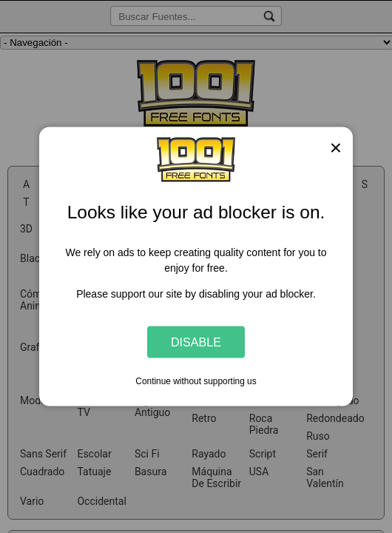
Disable (196, 341)
